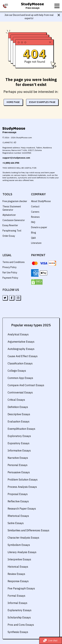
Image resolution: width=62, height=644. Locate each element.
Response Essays (18, 581)
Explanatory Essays (19, 610)
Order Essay (9, 236)
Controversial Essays (20, 392)
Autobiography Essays (21, 349)
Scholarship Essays (19, 617)
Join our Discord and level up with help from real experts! (29, 17)
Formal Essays (16, 596)
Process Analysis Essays (22, 487)
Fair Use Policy (10, 273)
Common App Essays (20, 378)
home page (13, 102)
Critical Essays (16, 400)
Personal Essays (17, 465)
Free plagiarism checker (15, 201)
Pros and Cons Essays (20, 625)
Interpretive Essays (19, 559)
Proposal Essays (17, 494)
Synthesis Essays (18, 632)
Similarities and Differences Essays (28, 530)
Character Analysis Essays (23, 538)
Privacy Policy (10, 267)
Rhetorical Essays (18, 516)
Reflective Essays (18, 501)
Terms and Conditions (14, 262)
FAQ (33, 222)
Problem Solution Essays (22, 480)
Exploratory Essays (19, 436)
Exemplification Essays (21, 429)
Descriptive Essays (19, 414)
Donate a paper (39, 227)
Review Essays (16, 574)
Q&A (33, 238)
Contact (35, 207)
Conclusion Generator (14, 220)
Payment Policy (10, 278)
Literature (36, 243)
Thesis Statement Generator (12, 208)
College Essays (16, 371)
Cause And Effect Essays (22, 356)
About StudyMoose (41, 201)
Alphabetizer (9, 215)
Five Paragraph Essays (21, 588)
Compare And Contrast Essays (25, 385)
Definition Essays (18, 407)
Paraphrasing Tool (12, 231)
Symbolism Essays (19, 545)
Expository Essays (18, 443)
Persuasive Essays (18, 472)
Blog (33, 233)
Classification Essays (20, 363)
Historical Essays (18, 567)
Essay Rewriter (10, 225)
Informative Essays (19, 451)
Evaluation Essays (18, 421)
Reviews (35, 217)
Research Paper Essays (21, 509)
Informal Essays (17, 603)
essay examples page (42, 102)
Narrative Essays (17, 458)
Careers (35, 212)
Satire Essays (15, 523)
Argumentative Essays (21, 342)
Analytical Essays (18, 334)
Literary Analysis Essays (22, 552)
